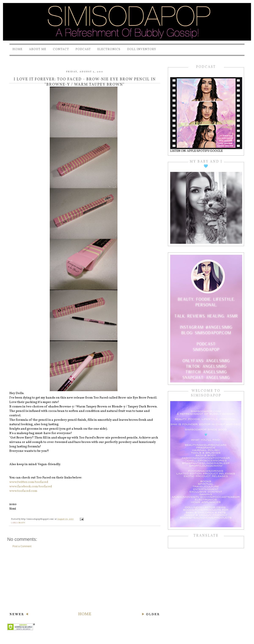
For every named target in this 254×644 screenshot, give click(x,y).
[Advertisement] (85, 580)
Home (17, 49)
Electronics (109, 49)
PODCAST (83, 49)
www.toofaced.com (23, 491)
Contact (61, 49)
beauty (22, 523)
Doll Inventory (142, 49)
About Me (38, 49)
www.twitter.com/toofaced (29, 482)
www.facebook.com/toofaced (31, 487)
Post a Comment (22, 546)
